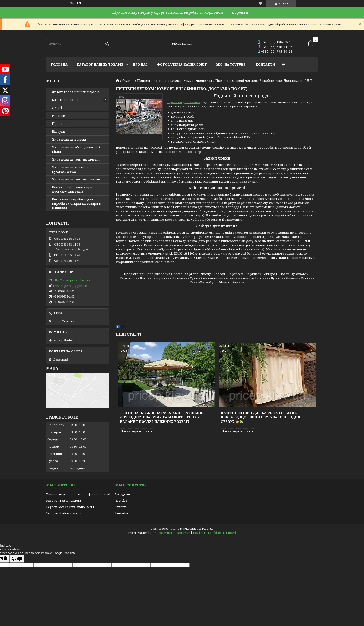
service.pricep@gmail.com (72, 286)
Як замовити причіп (69, 139)
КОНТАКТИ (265, 64)
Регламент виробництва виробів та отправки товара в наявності (76, 203)
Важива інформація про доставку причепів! (72, 189)
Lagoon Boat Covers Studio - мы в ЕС (73, 507)
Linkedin (122, 513)
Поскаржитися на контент (170, 533)
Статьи (128, 81)
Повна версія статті (136, 431)
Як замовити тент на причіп (76, 159)
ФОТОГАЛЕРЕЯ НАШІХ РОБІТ (182, 64)
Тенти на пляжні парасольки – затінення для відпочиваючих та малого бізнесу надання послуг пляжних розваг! (162, 417)
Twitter (120, 507)
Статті (57, 108)
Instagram (122, 494)
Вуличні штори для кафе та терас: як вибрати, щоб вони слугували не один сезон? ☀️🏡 (261, 417)
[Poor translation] (17, 559)
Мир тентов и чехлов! (63, 501)
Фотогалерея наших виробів (76, 92)
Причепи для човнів (184, 102)
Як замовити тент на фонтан (76, 179)
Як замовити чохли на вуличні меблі (71, 169)
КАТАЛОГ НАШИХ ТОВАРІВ (100, 64)
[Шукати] (107, 44)
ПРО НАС (140, 64)
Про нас (59, 124)
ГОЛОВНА (59, 64)
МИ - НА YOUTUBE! (231, 64)
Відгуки (59, 131)
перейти (240, 12)
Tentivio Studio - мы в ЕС (64, 513)
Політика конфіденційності (214, 533)
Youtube (121, 501)
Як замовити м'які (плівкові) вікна (76, 149)
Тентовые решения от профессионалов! (78, 494)
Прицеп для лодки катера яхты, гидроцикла (175, 81)
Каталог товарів (65, 100)
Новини (59, 116)
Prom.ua (208, 529)
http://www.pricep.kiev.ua (72, 280)
